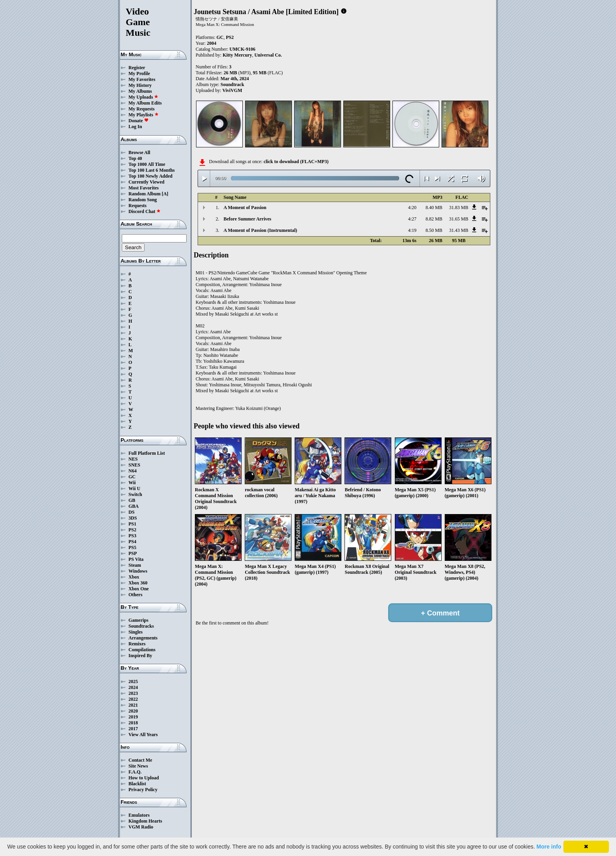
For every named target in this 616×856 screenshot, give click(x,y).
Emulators (139, 815)
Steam (135, 565)
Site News (138, 766)
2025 (133, 681)
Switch (135, 494)
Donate (138, 121)
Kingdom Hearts (145, 821)
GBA (134, 506)
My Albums (140, 91)
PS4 (132, 542)
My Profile (139, 73)
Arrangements (143, 638)
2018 (133, 723)
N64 (133, 471)
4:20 (412, 208)
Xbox (134, 577)
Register (137, 68)
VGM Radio (141, 827)
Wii (132, 483)
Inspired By (140, 656)
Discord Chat (145, 211)
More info (549, 847)
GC (132, 477)
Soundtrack (232, 84)
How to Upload (144, 778)
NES (133, 459)
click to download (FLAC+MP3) (296, 162)
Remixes (137, 644)
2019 (133, 717)
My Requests (141, 109)
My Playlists (144, 115)
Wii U (134, 489)
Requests (137, 206)
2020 (133, 711)
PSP (133, 553)
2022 (133, 699)
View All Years (143, 735)
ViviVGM (232, 90)
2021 (133, 705)
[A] (165, 194)
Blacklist (137, 784)
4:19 (412, 230)
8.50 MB (434, 230)
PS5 (132, 547)
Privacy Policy (143, 790)
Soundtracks (141, 626)
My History (140, 85)
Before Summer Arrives (247, 219)
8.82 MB (434, 219)
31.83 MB (459, 208)
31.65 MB (459, 219)
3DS (133, 518)
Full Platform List (147, 453)
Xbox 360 (138, 583)
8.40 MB (434, 208)
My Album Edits (145, 103)
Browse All (139, 152)
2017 (133, 729)
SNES (134, 465)
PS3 (132, 536)
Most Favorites (144, 188)
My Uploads (143, 97)
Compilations (142, 650)
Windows (138, 571)
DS (131, 512)
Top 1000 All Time (147, 164)
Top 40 (135, 158)
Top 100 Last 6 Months (152, 170)
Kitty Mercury (237, 55)
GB (132, 500)
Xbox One (139, 589)
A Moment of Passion (245, 208)
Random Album (145, 194)
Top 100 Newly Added (150, 176)
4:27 (412, 219)
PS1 (132, 524)
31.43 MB (459, 230)
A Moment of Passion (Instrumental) (260, 230)
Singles (136, 632)
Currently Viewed (146, 182)
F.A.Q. (135, 772)
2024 (133, 687)
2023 (133, 693)
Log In (135, 127)
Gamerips (138, 620)
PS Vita (136, 559)
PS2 (132, 530)
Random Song (143, 200)
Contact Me (140, 760)
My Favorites (142, 79)
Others (135, 595)
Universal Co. (268, 55)
